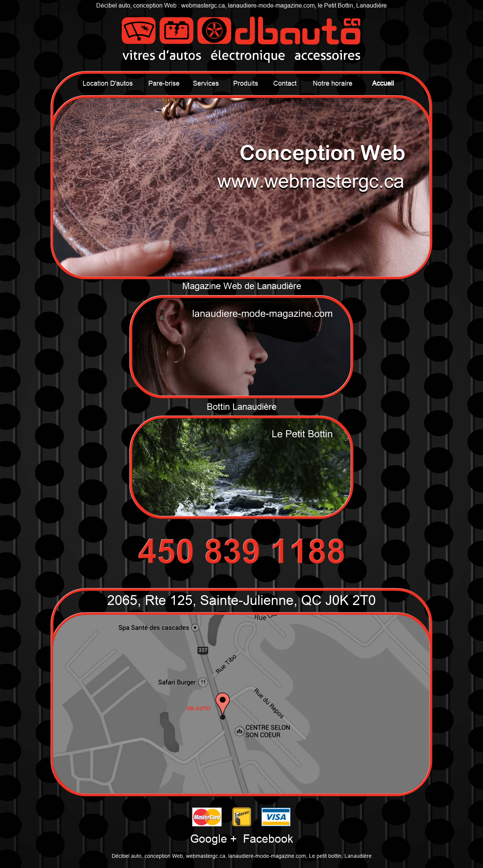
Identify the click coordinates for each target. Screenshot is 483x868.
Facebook (268, 839)
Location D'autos (108, 83)
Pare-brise (164, 83)
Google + (214, 839)
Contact (285, 83)
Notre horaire (333, 83)
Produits (246, 83)
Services (206, 83)
